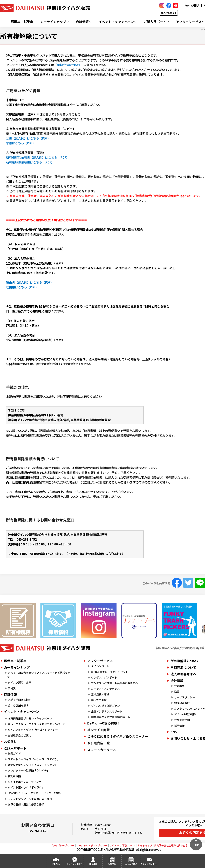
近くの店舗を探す (18, 705)
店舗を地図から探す (20, 700)
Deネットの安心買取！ (104, 723)
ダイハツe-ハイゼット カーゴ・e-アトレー (33, 730)
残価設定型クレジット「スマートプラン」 (33, 765)
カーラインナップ (53, 22)
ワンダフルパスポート (104, 677)
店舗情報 (82, 22)
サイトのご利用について (123, 845)
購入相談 (93, 864)
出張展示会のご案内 (20, 735)
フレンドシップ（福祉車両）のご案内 (30, 799)
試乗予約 (56, 864)
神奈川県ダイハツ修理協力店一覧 (111, 717)
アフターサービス (189, 22)
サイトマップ (145, 845)
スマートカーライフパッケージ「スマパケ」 (34, 759)
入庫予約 (112, 864)
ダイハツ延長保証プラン (105, 706)
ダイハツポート (100, 666)
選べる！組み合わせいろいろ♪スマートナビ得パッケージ (37, 675)
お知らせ (10, 741)
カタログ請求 (192, 5)
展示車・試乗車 (22, 22)
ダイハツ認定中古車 (20, 682)
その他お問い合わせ (150, 864)
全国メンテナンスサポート (107, 711)
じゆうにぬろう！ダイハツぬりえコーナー (118, 736)
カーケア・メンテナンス (105, 689)
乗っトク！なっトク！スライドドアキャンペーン (36, 724)
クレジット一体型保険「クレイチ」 (29, 770)
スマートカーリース (102, 750)
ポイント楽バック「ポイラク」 (26, 787)
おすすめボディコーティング (25, 782)
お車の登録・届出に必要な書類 (26, 804)
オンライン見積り (74, 864)
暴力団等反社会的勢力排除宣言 (171, 845)
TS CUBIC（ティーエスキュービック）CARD (34, 793)
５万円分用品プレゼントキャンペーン (30, 718)
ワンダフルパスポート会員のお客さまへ (115, 683)
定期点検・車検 (100, 694)
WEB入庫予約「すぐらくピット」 (111, 672)
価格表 (12, 688)
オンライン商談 (98, 730)
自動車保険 (14, 776)
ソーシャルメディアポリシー (92, 845)
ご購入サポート (155, 22)
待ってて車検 (99, 700)
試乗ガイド (14, 753)
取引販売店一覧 (98, 743)
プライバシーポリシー (62, 845)
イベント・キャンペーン (116, 22)
